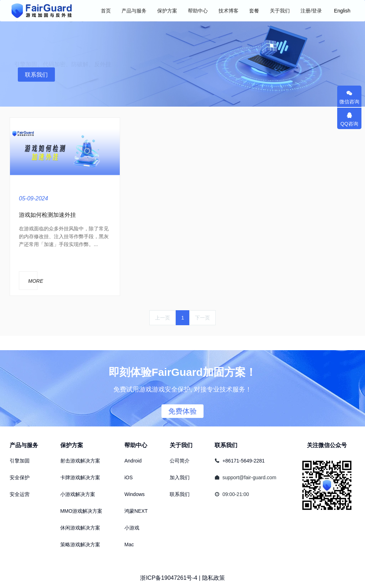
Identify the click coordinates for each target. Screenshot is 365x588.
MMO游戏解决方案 (81, 511)
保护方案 (72, 445)
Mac (129, 544)
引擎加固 (20, 461)
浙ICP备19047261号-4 (169, 578)
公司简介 (180, 461)
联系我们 (36, 75)
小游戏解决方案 (78, 494)
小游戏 (132, 528)
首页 (106, 11)
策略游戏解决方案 (80, 544)
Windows (135, 494)
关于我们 (181, 445)
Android (133, 461)
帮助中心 (136, 445)
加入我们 (180, 477)
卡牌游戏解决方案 (80, 477)
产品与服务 (24, 445)
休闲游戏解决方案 (80, 528)
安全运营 (20, 494)
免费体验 (182, 411)
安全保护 (20, 477)
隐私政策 (214, 578)
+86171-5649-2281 (244, 461)
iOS (128, 477)
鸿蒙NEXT (136, 511)
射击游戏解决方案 (80, 461)
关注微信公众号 (327, 445)
